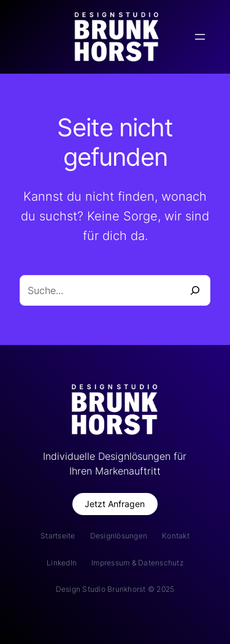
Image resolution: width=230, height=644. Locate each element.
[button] (115, 504)
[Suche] (195, 290)
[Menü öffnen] (200, 37)
